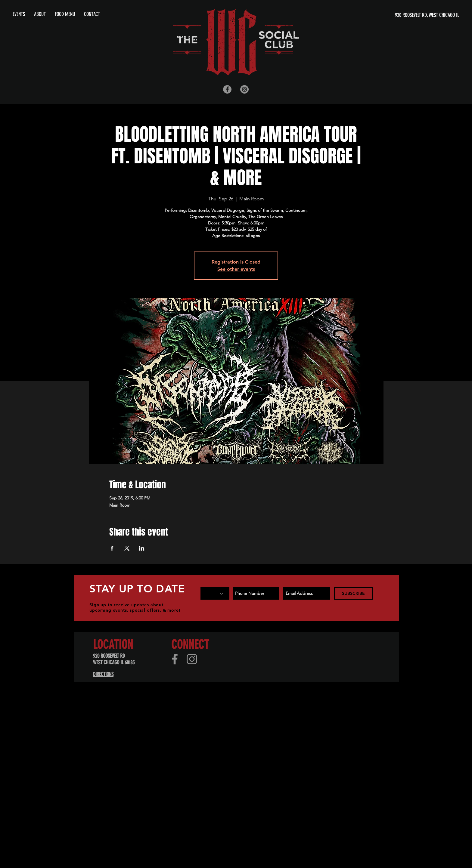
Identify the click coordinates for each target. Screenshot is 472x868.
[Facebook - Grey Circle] (227, 89)
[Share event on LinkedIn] (142, 548)
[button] (40, 14)
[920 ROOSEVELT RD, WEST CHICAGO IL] (401, 15)
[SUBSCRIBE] (353, 593)
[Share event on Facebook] (112, 548)
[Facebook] (175, 659)
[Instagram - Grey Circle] (244, 89)
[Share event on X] (127, 548)
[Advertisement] (181, 741)
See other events (236, 269)
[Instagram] (192, 659)
